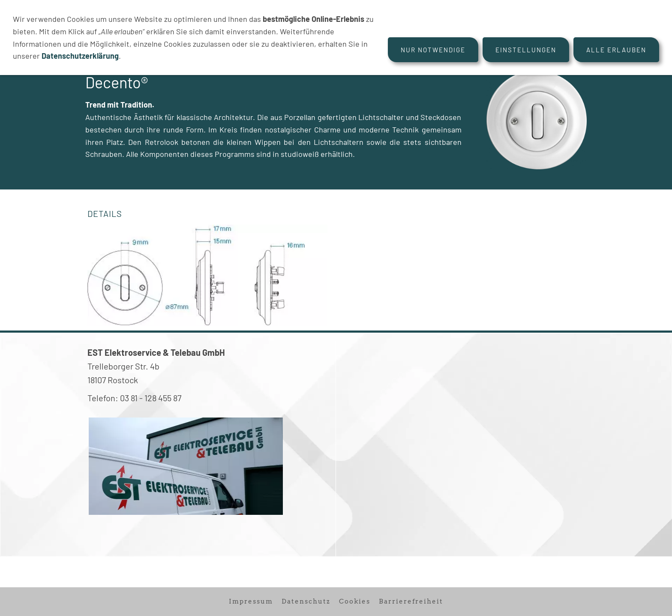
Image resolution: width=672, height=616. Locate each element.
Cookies (355, 601)
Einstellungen (526, 50)
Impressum (251, 601)
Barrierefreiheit (411, 601)
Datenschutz (306, 601)
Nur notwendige (433, 50)
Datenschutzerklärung (80, 56)
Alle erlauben (616, 50)
